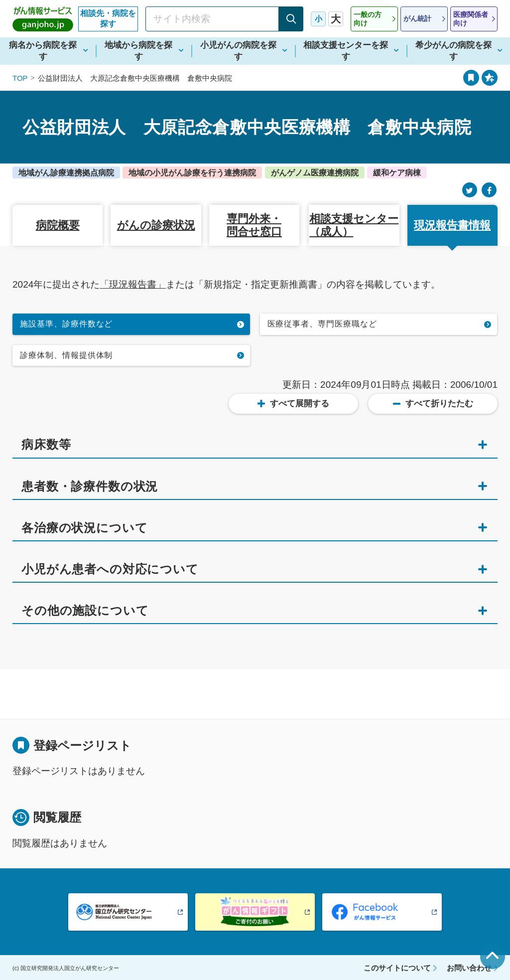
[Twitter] (470, 190)
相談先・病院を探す (108, 18)
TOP (20, 78)
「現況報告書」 (133, 284)
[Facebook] (489, 190)
